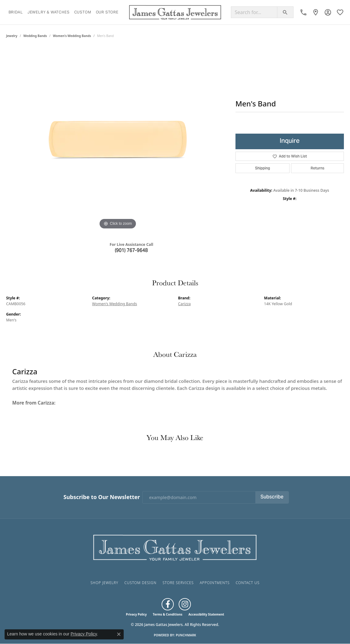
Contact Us (248, 583)
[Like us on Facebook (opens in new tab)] (168, 604)
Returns (317, 168)
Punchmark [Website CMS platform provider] (186, 635)
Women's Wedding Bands (72, 36)
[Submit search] (285, 12)
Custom (83, 12)
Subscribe (272, 497)
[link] (303, 12)
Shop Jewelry (104, 583)
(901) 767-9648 (131, 251)
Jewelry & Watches (49, 12)
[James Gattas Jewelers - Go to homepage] (175, 547)
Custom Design (140, 583)
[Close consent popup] (119, 634)
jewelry (12, 36)
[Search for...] (254, 12)
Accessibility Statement (206, 614)
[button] (328, 12)
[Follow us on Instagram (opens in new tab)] (185, 604)
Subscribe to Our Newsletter (102, 497)
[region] (118, 139)
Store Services (178, 583)
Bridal (16, 12)
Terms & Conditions (168, 614)
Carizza (184, 304)
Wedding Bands (35, 36)
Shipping (262, 168)
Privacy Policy (136, 614)
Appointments (215, 583)
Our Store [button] (107, 12)
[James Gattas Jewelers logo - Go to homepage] (175, 12)
